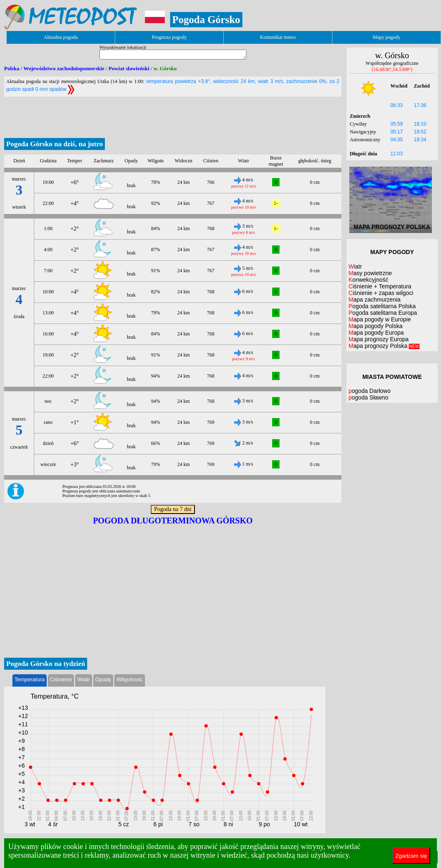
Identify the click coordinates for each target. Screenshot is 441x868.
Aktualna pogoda (61, 37)
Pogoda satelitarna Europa (383, 313)
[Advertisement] (173, 115)
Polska (12, 68)
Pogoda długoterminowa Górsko (173, 521)
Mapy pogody (387, 37)
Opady (103, 679)
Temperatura (30, 679)
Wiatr (83, 679)
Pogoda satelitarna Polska (382, 306)
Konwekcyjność (369, 280)
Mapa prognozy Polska (384, 346)
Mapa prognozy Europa (379, 339)
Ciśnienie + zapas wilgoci (381, 293)
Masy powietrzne (370, 273)
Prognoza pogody (169, 37)
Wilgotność (130, 679)
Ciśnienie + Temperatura (380, 286)
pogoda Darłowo (370, 391)
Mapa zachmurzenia (375, 300)
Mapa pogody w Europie (380, 319)
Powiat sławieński (129, 68)
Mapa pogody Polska (376, 326)
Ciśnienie (61, 679)
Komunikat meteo (278, 37)
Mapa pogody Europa (376, 333)
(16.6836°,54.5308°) (392, 69)
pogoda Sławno (369, 397)
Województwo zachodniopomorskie (64, 68)
